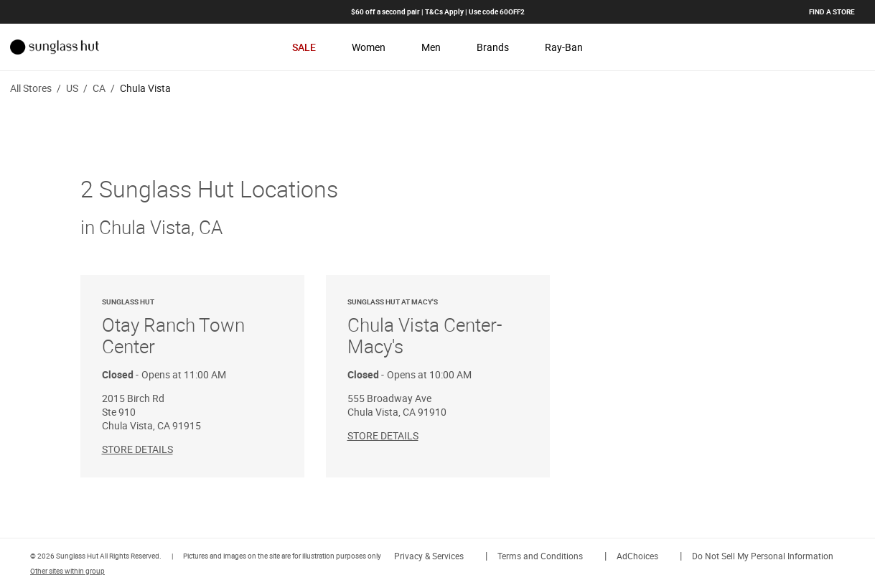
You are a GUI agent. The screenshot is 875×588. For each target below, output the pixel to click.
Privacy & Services (429, 556)
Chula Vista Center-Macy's (438, 328)
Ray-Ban (564, 47)
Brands (493, 47)
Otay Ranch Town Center (192, 328)
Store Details (137, 449)
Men (431, 47)
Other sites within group (67, 571)
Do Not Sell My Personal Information (763, 556)
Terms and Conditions (540, 556)
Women (369, 47)
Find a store (832, 11)
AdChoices (637, 556)
